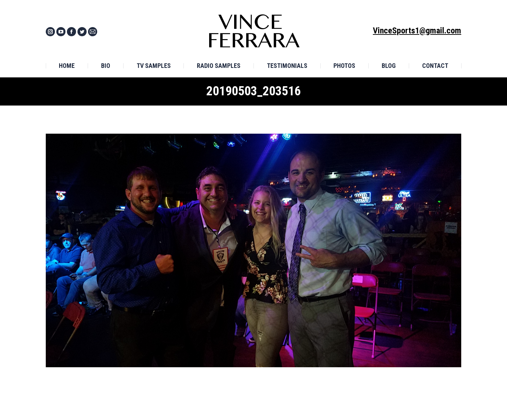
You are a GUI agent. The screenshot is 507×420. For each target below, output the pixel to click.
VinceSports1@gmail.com (417, 31)
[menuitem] (67, 66)
